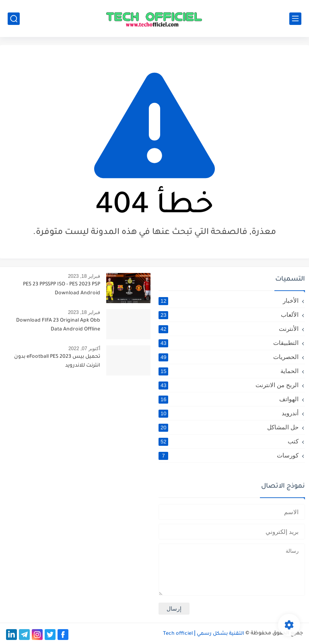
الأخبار (229, 301)
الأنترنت (229, 329)
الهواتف (229, 399)
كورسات (229, 455)
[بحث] (14, 19)
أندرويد (229, 413)
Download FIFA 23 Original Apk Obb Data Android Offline (58, 325)
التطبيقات (229, 343)
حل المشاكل (229, 427)
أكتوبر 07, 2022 (84, 349)
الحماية (229, 371)
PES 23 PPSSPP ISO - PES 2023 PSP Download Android (62, 289)
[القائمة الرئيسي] (295, 19)
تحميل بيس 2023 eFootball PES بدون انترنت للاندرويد (57, 361)
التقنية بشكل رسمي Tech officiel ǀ (204, 634)
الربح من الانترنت (229, 385)
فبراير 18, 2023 (84, 276)
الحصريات (229, 357)
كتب (229, 441)
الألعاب (229, 315)
